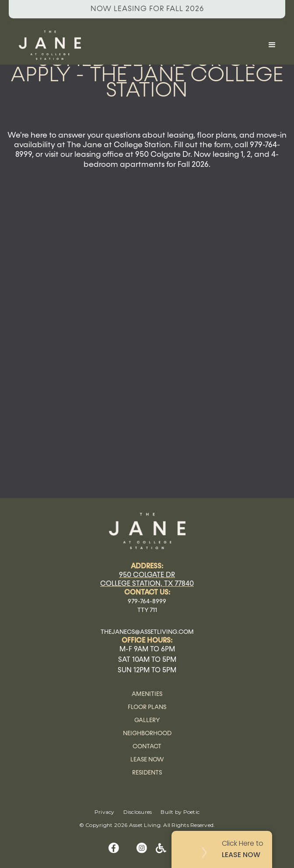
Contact (147, 747)
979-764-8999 (147, 602)
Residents (147, 773)
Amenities (147, 694)
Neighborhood (147, 733)
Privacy (105, 812)
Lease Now (147, 760)
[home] (134, 45)
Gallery (147, 720)
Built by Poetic (180, 812)
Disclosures (138, 812)
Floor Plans (147, 707)
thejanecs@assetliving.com (147, 632)
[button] (272, 45)
